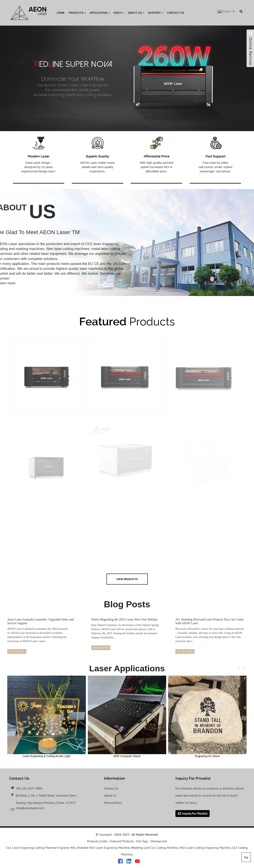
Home (61, 13)
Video (119, 13)
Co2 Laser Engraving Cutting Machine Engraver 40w (41, 848)
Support (156, 13)
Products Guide (97, 841)
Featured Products (122, 841)
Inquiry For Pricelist (195, 813)
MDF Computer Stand (127, 717)
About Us (136, 13)
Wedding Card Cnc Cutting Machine (155, 848)
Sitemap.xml (159, 841)
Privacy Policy (113, 803)
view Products (127, 579)
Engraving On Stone (207, 717)
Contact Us (176, 13)
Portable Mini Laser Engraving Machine (103, 848)
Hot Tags (142, 841)
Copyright (105, 834)
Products (77, 13)
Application (100, 13)
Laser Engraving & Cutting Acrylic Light (46, 717)
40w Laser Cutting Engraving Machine (205, 848)
